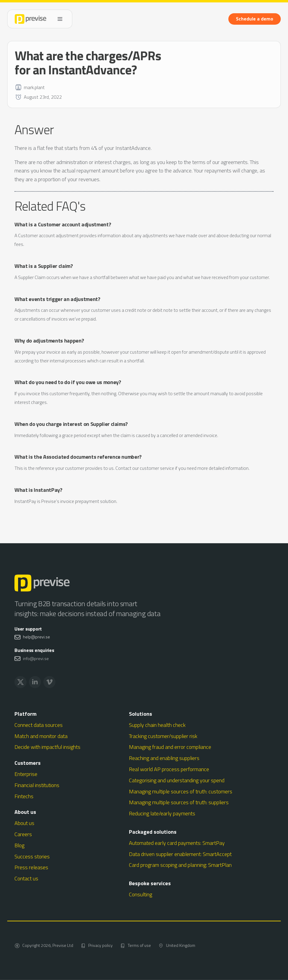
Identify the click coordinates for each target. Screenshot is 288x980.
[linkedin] (35, 682)
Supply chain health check (157, 725)
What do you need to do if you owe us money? (68, 382)
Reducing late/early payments (162, 813)
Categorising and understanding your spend (177, 780)
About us (24, 823)
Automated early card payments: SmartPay (177, 843)
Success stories (32, 856)
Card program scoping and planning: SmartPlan (180, 865)
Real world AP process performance (169, 769)
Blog (19, 845)
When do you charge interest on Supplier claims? (71, 424)
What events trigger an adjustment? (57, 299)
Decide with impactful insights (47, 747)
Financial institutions (37, 785)
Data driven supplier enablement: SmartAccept (180, 854)
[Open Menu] (60, 19)
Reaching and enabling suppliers (164, 758)
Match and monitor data (41, 736)
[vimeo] (49, 682)
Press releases (31, 867)
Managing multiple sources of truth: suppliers (179, 802)
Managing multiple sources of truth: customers (181, 791)
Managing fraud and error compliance (170, 747)
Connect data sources (39, 725)
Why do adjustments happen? (49, 341)
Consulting (141, 894)
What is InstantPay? (38, 490)
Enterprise (26, 774)
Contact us (26, 878)
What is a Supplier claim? (44, 266)
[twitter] (20, 682)
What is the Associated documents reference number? (78, 457)
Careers (23, 834)
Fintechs (24, 796)
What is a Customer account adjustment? (63, 224)
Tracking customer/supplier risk (163, 736)
